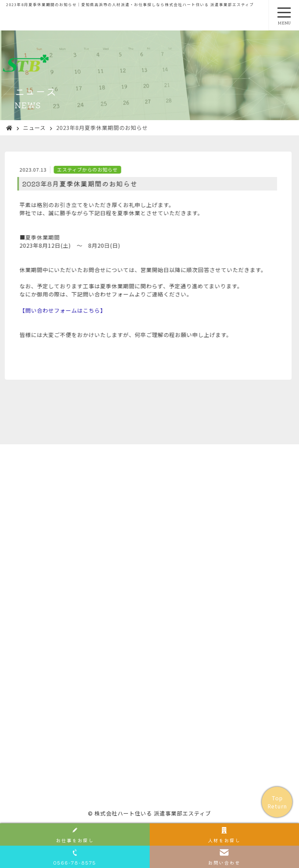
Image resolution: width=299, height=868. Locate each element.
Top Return (277, 802)
